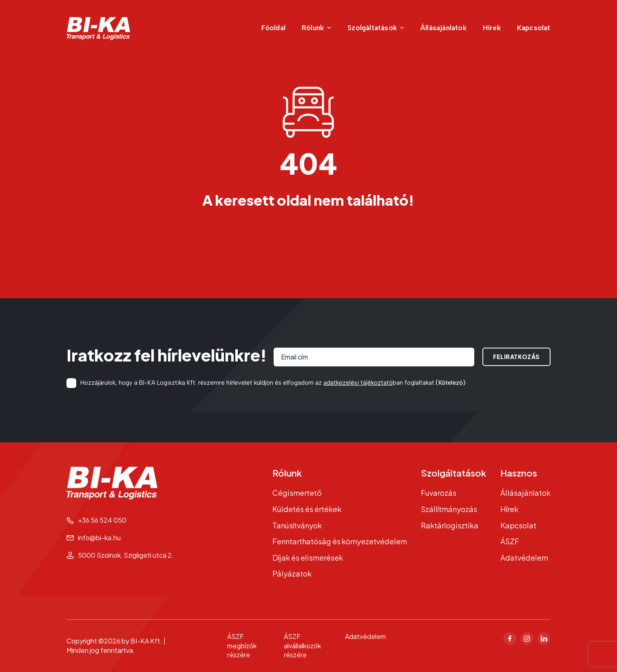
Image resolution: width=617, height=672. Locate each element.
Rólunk (287, 473)
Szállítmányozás (449, 509)
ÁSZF (510, 541)
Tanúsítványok (297, 525)
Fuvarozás (439, 493)
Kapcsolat (534, 28)
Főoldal (273, 28)
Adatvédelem (524, 558)
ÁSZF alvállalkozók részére (302, 646)
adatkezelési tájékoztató (358, 383)
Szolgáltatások (453, 473)
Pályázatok (292, 573)
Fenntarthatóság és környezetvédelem (340, 541)
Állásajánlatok (443, 28)
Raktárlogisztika (450, 525)
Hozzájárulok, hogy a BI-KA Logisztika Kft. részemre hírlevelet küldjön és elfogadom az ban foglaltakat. (273, 383)
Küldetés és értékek (307, 509)
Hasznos (519, 473)
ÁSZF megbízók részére (242, 646)
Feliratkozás (516, 357)
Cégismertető (297, 493)
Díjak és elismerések (308, 558)
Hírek (492, 28)
